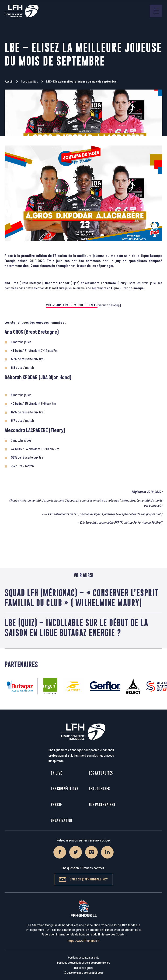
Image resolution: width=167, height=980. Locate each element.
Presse (56, 805)
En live (57, 773)
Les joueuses (99, 789)
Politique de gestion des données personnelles (83, 963)
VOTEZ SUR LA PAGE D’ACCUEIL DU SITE (72, 305)
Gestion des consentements (83, 958)
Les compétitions (64, 789)
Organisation (61, 820)
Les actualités (101, 773)
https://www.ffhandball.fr (84, 941)
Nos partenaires (102, 805)
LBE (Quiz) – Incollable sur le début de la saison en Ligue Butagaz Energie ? (76, 628)
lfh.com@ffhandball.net (83, 880)
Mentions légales (84, 968)
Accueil (9, 82)
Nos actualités (29, 82)
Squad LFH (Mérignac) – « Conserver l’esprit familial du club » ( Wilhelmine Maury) (82, 598)
